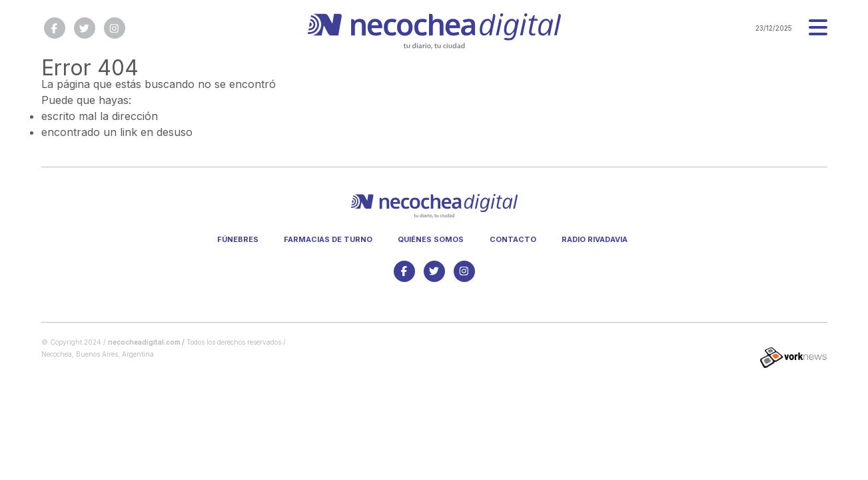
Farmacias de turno (328, 239)
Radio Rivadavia (595, 239)
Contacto (513, 239)
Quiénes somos (431, 239)
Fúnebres (238, 239)
